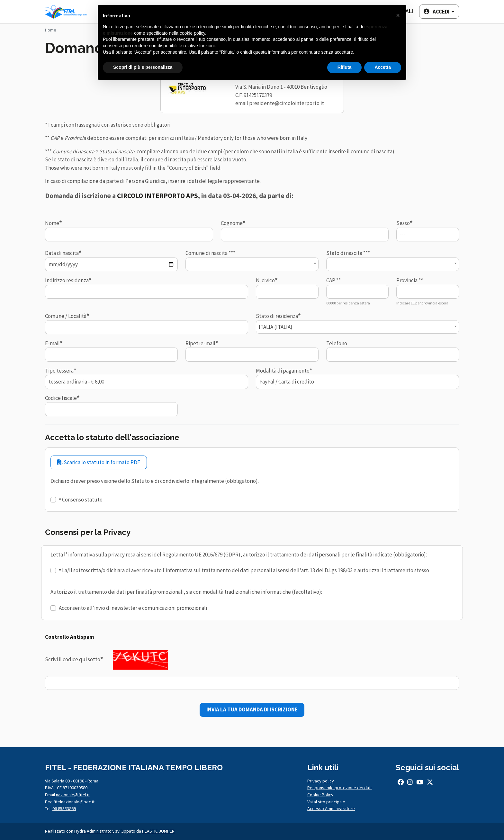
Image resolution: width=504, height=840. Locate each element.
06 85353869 (64, 808)
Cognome (232, 223)
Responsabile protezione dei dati (339, 788)
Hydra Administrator (94, 831)
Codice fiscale (61, 398)
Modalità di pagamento (283, 371)
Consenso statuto (82, 500)
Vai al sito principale (326, 802)
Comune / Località (66, 316)
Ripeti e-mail (200, 343)
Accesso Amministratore (331, 808)
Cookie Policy (320, 795)
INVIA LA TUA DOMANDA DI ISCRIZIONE (252, 709)
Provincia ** (410, 280)
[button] (438, 11)
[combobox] (252, 264)
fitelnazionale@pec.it (74, 802)
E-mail (52, 343)
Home (51, 30)
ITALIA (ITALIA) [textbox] (276, 327)
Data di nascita (62, 253)
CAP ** (333, 280)
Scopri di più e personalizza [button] (143, 67)
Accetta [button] (383, 67)
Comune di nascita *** (210, 253)
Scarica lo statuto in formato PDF (99, 462)
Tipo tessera (59, 371)
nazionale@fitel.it (73, 795)
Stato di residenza (277, 316)
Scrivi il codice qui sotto (73, 659)
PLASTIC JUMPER (158, 831)
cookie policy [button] (192, 33)
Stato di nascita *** (348, 253)
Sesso (403, 223)
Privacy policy (321, 781)
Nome (52, 223)
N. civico (265, 280)
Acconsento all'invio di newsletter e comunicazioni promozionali (133, 608)
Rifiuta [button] (345, 67)
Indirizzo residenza (67, 280)
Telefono (337, 343)
